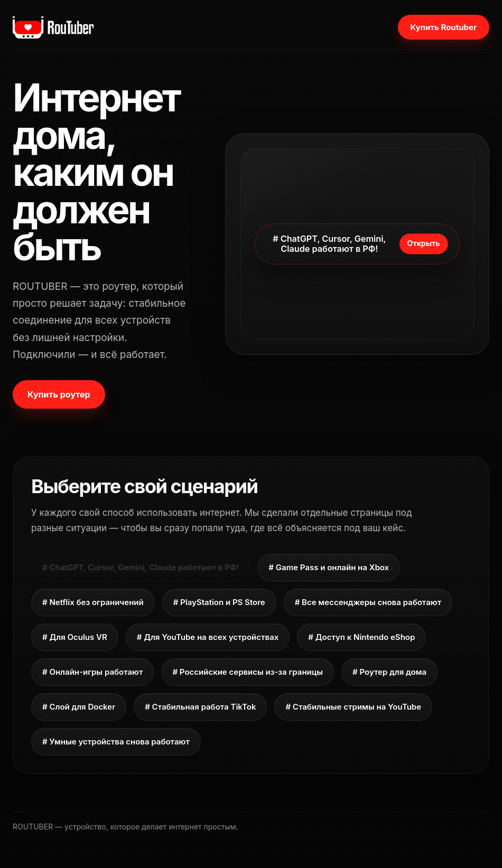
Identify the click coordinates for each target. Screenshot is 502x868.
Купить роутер (59, 394)
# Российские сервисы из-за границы (248, 672)
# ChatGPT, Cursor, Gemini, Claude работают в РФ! (141, 567)
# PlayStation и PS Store (219, 602)
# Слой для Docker (79, 707)
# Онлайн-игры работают (92, 672)
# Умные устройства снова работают (116, 742)
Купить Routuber (444, 27)
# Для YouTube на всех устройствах (208, 637)
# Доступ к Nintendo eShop (361, 637)
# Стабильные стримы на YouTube (353, 707)
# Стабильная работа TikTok (200, 707)
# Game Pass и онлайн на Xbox (329, 567)
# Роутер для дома (389, 672)
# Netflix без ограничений (93, 602)
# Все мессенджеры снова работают (368, 602)
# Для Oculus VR (75, 637)
